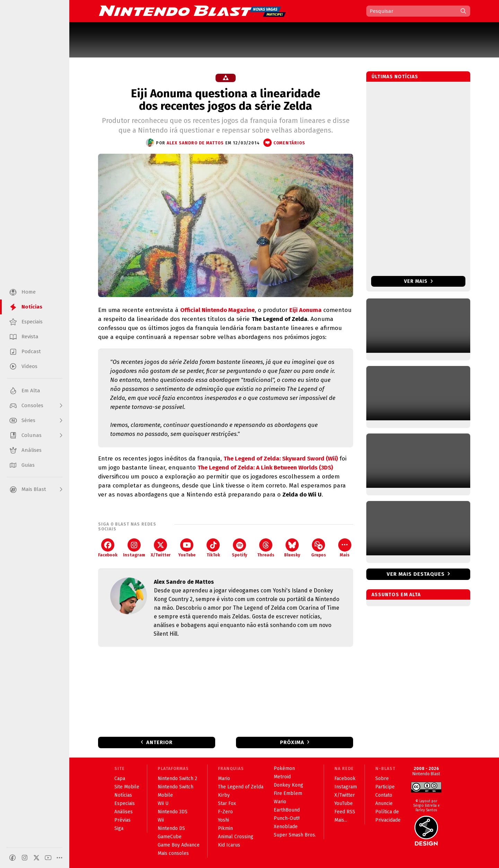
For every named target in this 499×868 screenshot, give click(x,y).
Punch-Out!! (287, 818)
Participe (385, 787)
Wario (280, 802)
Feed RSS (345, 812)
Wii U (163, 803)
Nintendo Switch (176, 787)
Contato (384, 795)
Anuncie (384, 803)
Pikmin (225, 828)
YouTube (187, 548)
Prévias (122, 820)
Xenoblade (286, 827)
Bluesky (292, 548)
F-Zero (225, 812)
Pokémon (284, 768)
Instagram (134, 548)
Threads (266, 548)
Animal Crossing (236, 837)
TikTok (213, 548)
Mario (224, 778)
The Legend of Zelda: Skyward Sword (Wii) (281, 459)
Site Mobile (127, 787)
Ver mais (418, 281)
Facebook (108, 548)
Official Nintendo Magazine (217, 310)
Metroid (282, 777)
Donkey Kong (288, 785)
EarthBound (287, 810)
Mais (345, 548)
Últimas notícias (395, 77)
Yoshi (224, 820)
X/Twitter (161, 548)
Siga (119, 828)
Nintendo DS (171, 828)
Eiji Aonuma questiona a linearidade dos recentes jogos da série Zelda (226, 100)
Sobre (382, 778)
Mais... (341, 820)
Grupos (319, 548)
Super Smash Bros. (295, 835)
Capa (120, 778)
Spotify (239, 548)
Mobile (165, 795)
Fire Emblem (288, 793)
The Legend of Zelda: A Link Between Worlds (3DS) (265, 468)
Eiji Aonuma (305, 310)
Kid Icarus (229, 845)
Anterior (159, 742)
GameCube (170, 837)
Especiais (125, 803)
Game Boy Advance (179, 845)
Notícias (123, 795)
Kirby (224, 795)
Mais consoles (173, 853)
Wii (161, 820)
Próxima (292, 742)
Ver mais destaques (416, 574)
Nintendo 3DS (173, 812)
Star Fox (227, 803)
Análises (124, 812)
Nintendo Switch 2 (177, 778)
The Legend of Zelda (241, 787)
